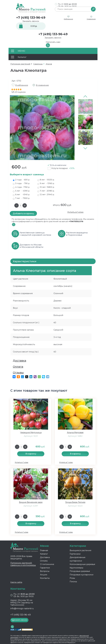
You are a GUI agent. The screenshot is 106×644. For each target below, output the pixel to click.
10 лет (46, 187)
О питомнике (47, 564)
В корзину (31, 454)
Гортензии (75, 554)
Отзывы (18, 372)
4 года (21, 187)
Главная (44, 550)
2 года (21, 180)
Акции (44, 575)
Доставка (20, 360)
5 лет (21, 191)
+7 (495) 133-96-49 (31, 18)
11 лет (46, 191)
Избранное (68, 19)
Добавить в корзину (23, 213)
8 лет (46, 180)
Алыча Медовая (75, 432)
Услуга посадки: (63, 168)
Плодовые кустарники (82, 575)
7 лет (21, 198)
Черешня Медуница (31, 432)
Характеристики (25, 261)
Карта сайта (16, 582)
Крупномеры (76, 568)
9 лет (46, 183)
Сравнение (91, 19)
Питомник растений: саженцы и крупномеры (23, 564)
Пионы (73, 582)
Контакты (45, 578)
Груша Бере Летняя (75, 502)
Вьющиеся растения (80, 550)
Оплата (18, 367)
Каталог (44, 554)
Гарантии (45, 568)
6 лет (21, 195)
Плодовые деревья (80, 571)
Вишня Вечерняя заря (31, 502)
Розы (72, 578)
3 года (21, 183)
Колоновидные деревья (82, 564)
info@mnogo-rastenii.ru (22, 608)
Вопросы (45, 571)
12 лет (46, 195)
